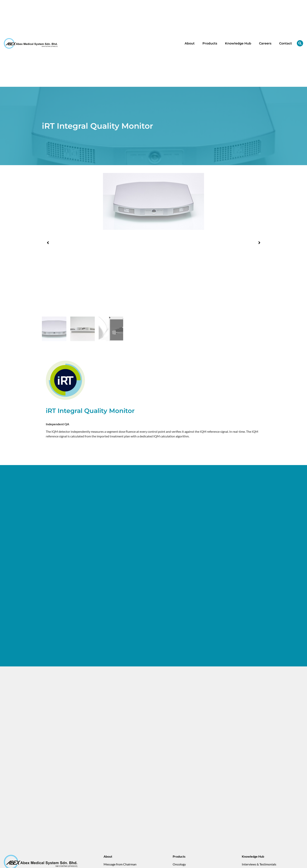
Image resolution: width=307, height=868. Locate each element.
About (190, 43)
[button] (48, 243)
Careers (265, 43)
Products (210, 43)
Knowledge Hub (238, 43)
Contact (286, 43)
